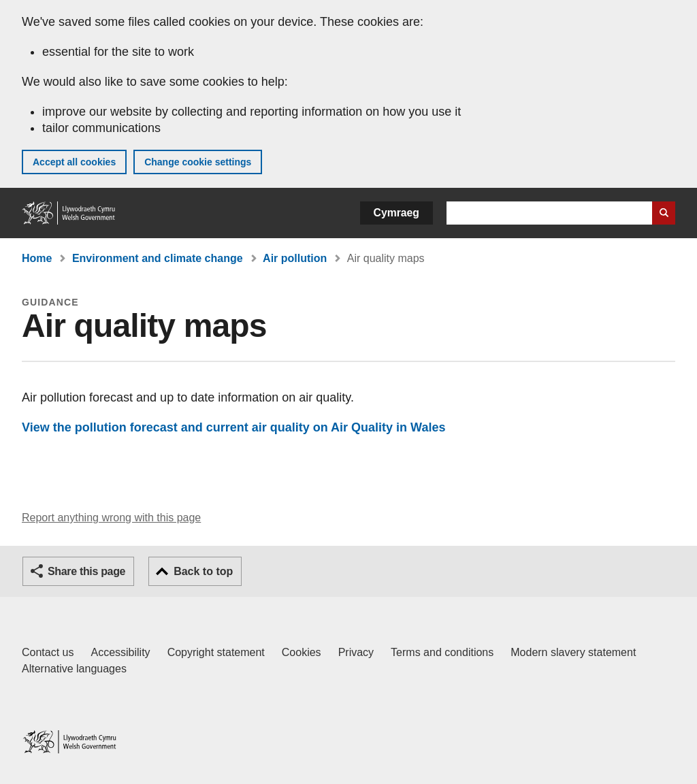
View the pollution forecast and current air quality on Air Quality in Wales (233, 427)
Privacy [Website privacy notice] (356, 652)
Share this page (86, 571)
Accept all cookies (74, 162)
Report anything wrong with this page (111, 518)
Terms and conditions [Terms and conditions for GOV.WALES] (442, 652)
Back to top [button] (203, 571)
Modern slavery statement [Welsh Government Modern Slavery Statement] (573, 652)
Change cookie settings (198, 162)
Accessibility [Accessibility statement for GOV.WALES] (120, 652)
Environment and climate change (158, 258)
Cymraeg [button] (396, 213)
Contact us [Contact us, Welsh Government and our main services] (48, 652)
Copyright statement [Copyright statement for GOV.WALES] (216, 652)
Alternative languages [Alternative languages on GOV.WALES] (74, 669)
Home (37, 258)
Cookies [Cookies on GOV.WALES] (302, 652)
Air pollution (295, 258)
